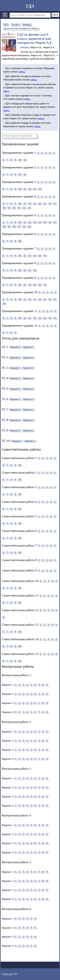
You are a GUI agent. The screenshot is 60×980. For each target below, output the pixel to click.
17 (55, 204)
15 (45, 204)
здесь (22, 72)
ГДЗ (30, 6)
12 (30, 189)
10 (20, 160)
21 (19, 208)
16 (50, 204)
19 (9, 208)
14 (40, 189)
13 (35, 189)
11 (25, 160)
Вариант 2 (28, 347)
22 (24, 208)
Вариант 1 (15, 347)
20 (14, 208)
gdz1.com (8, 974)
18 (4, 208)
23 (29, 208)
